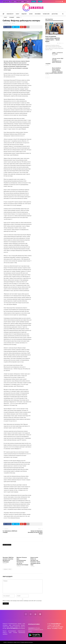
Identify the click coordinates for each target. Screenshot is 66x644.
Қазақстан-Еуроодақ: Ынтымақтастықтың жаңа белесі (35, 532)
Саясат (17, 14)
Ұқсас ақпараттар (7, 545)
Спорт (5, 17)
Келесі (10, 569)
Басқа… (18, 17)
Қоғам (31, 14)
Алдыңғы (5, 569)
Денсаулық (55, 14)
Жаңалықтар (10, 14)
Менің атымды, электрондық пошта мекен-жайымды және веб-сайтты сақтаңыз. (22, 601)
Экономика (38, 14)
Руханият (12, 17)
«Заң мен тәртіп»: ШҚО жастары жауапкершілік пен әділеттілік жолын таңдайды (54, 61)
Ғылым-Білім (46, 14)
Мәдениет (24, 14)
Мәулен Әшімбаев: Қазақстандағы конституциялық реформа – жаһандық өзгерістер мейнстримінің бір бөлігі (54, 71)
